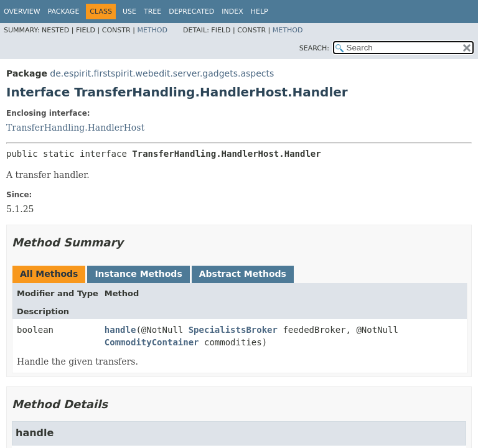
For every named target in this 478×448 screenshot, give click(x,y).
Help (260, 12)
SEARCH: (314, 48)
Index (232, 12)
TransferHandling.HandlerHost (75, 128)
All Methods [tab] (49, 274)
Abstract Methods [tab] (243, 274)
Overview (22, 12)
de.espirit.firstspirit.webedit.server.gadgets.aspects (162, 73)
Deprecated (191, 12)
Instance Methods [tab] (138, 274)
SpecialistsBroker (233, 330)
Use (129, 12)
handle (120, 330)
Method (152, 30)
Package (64, 12)
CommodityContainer (152, 342)
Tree (152, 12)
